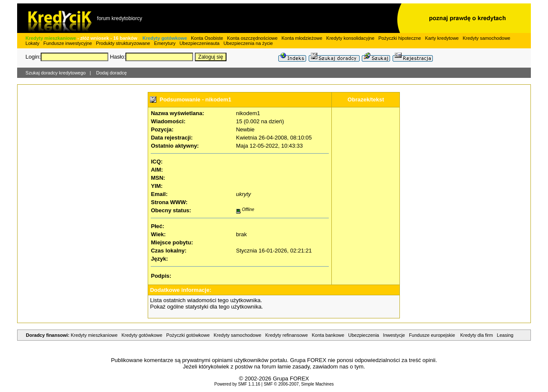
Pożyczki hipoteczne (400, 38)
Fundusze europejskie (433, 335)
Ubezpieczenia (363, 335)
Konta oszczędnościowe (252, 38)
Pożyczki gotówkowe (188, 335)
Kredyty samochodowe (487, 38)
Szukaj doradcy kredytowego (56, 73)
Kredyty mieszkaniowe (51, 38)
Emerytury (165, 43)
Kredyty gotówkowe (165, 38)
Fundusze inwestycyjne (68, 43)
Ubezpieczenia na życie (248, 43)
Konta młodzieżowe (302, 38)
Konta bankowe (328, 335)
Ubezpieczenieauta (200, 43)
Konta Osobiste (207, 38)
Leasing (505, 335)
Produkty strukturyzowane (123, 43)
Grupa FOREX (291, 379)
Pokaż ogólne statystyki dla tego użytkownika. (206, 307)
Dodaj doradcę (112, 73)
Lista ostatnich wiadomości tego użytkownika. (206, 300)
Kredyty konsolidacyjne (350, 38)
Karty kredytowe (442, 38)
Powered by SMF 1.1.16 (237, 384)
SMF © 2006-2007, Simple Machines (299, 384)
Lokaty (33, 43)
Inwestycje (394, 335)
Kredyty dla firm (477, 335)
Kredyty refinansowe (286, 335)
